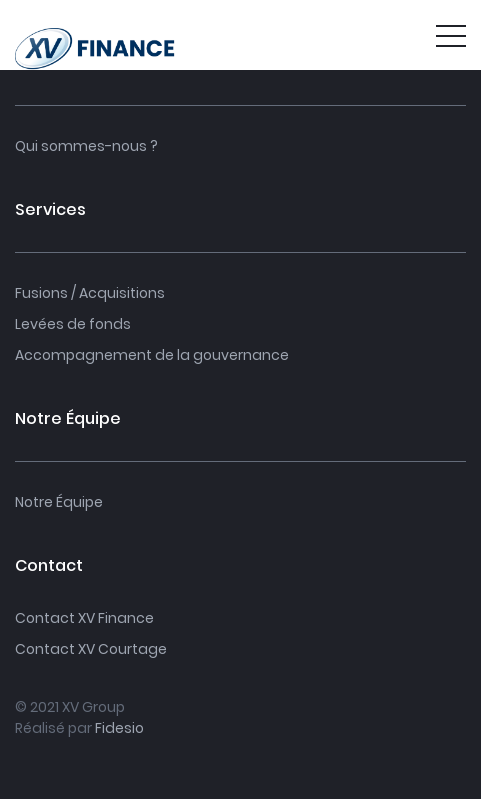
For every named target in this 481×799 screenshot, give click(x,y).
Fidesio (119, 728)
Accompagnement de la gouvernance (152, 355)
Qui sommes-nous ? (86, 146)
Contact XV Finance (84, 618)
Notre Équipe (59, 502)
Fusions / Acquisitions (90, 293)
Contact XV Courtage (91, 649)
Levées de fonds (73, 324)
